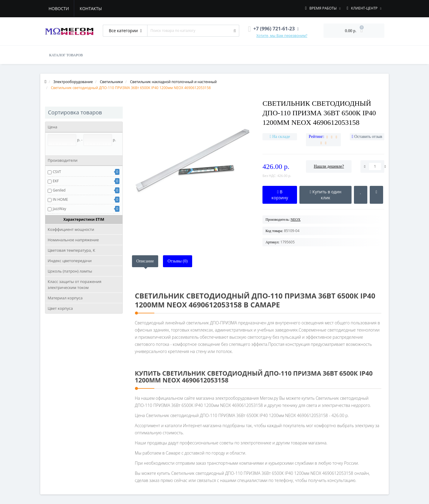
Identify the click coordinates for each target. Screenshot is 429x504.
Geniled (59, 190)
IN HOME (60, 199)
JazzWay (59, 209)
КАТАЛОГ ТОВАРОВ (66, 55)
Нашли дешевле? (329, 166)
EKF (56, 181)
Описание (145, 261)
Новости (59, 8)
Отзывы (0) (177, 261)
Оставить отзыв (368, 137)
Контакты (91, 8)
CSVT (57, 172)
